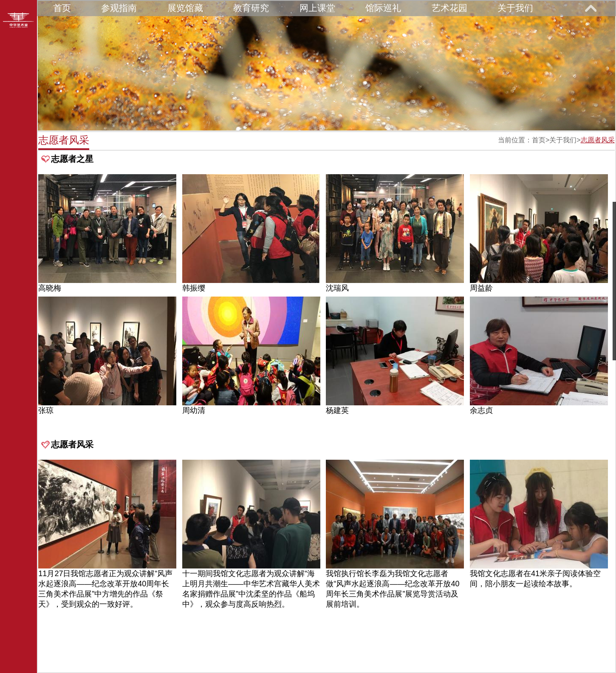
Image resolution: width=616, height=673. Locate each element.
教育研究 (251, 8)
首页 (62, 8)
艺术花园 (449, 8)
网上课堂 (317, 8)
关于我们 (515, 8)
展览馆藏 (185, 8)
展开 (591, 8)
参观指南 (119, 8)
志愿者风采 (598, 140)
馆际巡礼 (383, 8)
